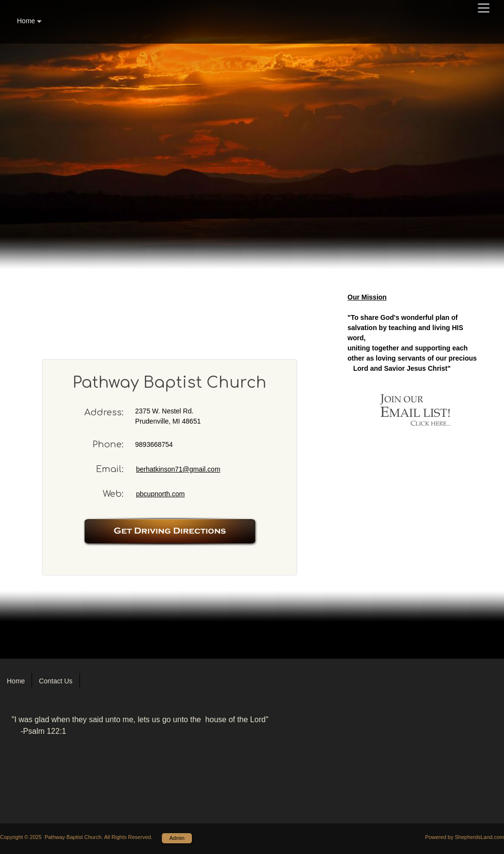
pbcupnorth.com (160, 494)
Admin (177, 838)
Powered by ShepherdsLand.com (465, 837)
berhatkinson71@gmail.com (178, 469)
